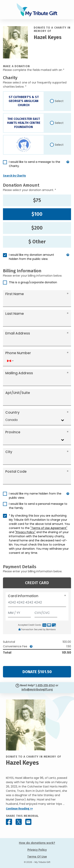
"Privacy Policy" (25, 532)
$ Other (37, 242)
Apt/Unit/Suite (18, 393)
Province (13, 432)
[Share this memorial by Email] (28, 822)
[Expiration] (19, 612)
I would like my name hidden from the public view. (35, 496)
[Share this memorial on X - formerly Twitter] (19, 822)
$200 (37, 228)
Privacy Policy (37, 850)
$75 (37, 200)
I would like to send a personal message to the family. (38, 506)
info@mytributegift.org (37, 690)
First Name (15, 294)
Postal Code (16, 472)
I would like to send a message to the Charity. (35, 164)
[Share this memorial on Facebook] (9, 822)
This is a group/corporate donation (33, 282)
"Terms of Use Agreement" (49, 528)
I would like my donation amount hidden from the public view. (31, 257)
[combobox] (10, 361)
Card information (23, 596)
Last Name (15, 314)
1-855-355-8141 (45, 685)
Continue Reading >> (19, 809)
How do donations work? (37, 843)
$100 (37, 214)
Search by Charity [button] (14, 176)
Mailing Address (19, 373)
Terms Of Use (37, 857)
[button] (68, 166)
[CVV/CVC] (46, 612)
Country (12, 412)
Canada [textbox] (11, 420)
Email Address (18, 333)
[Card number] (37, 604)
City (9, 452)
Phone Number (18, 353)
